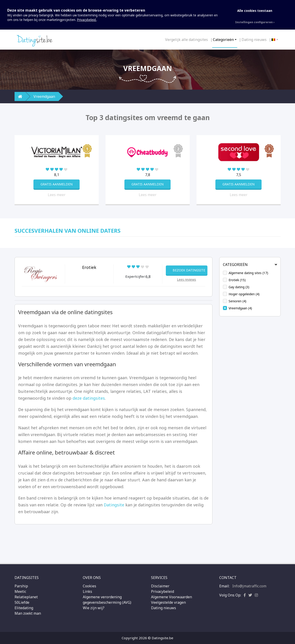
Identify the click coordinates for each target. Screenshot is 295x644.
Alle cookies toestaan (255, 11)
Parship (21, 586)
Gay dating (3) (239, 287)
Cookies (90, 586)
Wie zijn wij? (94, 608)
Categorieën (223, 40)
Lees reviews (187, 279)
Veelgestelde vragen (168, 602)
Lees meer (57, 195)
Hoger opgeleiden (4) (244, 294)
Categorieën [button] (250, 265)
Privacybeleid (163, 591)
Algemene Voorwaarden (171, 597)
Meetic (20, 591)
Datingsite (114, 505)
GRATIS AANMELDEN (57, 184)
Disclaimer (160, 586)
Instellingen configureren (254, 22)
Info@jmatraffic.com (249, 586)
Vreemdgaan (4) (240, 308)
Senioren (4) (237, 301)
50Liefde (22, 602)
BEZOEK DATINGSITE (189, 270)
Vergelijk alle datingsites (187, 40)
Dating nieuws (254, 40)
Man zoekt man (28, 613)
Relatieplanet (26, 597)
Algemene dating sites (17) (248, 273)
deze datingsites (89, 398)
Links (87, 591)
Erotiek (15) (237, 280)
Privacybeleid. (87, 20)
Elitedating (24, 608)
